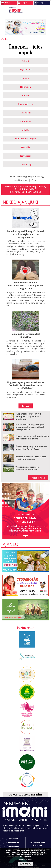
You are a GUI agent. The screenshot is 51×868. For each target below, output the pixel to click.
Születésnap (26, 164)
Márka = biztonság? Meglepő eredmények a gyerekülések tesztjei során (30, 425)
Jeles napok (26, 113)
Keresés (42, 10)
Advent (26, 61)
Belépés (24, 3)
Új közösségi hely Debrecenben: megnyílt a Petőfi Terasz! (32, 446)
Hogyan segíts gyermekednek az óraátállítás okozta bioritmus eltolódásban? (26, 384)
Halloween (26, 87)
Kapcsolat (13, 837)
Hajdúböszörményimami (39, 847)
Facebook (48, 10)
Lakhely (40, 3)
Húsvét (26, 95)
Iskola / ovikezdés (26, 104)
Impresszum (13, 841)
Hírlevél (7, 3)
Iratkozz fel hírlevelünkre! (26, 192)
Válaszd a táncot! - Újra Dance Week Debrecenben (31, 456)
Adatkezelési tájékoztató (13, 846)
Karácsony (26, 121)
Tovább (26, 404)
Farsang (26, 78)
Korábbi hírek (38, 476)
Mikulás (26, 130)
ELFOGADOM (26, 864)
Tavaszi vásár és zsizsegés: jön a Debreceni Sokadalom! (32, 435)
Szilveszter (26, 156)
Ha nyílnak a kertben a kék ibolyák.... (26, 334)
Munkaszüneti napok (26, 138)
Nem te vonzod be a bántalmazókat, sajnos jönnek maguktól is (26, 284)
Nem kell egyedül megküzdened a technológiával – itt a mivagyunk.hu (26, 234)
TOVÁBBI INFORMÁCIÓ (26, 859)
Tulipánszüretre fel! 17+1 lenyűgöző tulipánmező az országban (29, 414)
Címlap (4, 39)
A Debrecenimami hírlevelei (37, 842)
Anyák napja (26, 69)
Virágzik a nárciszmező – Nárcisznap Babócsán (28, 466)
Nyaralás (26, 147)
